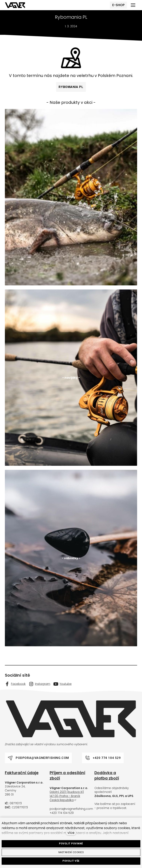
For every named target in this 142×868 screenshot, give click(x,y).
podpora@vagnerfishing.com (71, 811)
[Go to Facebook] (15, 686)
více (71, 833)
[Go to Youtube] (63, 686)
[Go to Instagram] (40, 686)
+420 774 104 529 (62, 815)
